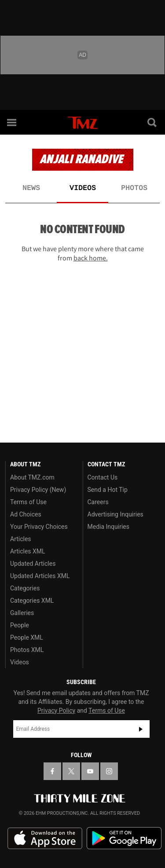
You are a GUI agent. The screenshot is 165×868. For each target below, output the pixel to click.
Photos (134, 188)
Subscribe (141, 729)
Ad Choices (26, 514)
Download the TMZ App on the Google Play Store (124, 838)
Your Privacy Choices (39, 527)
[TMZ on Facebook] (52, 771)
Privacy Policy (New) (38, 490)
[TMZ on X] (71, 771)
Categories (25, 588)
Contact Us (103, 477)
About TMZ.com (32, 477)
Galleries (22, 613)
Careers (98, 502)
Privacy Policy (56, 711)
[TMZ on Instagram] (109, 771)
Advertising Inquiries (115, 514)
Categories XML (32, 601)
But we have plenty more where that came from (83, 253)
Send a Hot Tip (108, 490)
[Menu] (12, 122)
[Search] (153, 122)
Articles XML (28, 551)
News (31, 188)
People (20, 625)
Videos (83, 188)
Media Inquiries (108, 527)
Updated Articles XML (40, 576)
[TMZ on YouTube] (90, 771)
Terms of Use (28, 502)
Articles (21, 539)
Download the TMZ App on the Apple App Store (45, 839)
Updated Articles (33, 564)
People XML (27, 637)
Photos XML (27, 650)
